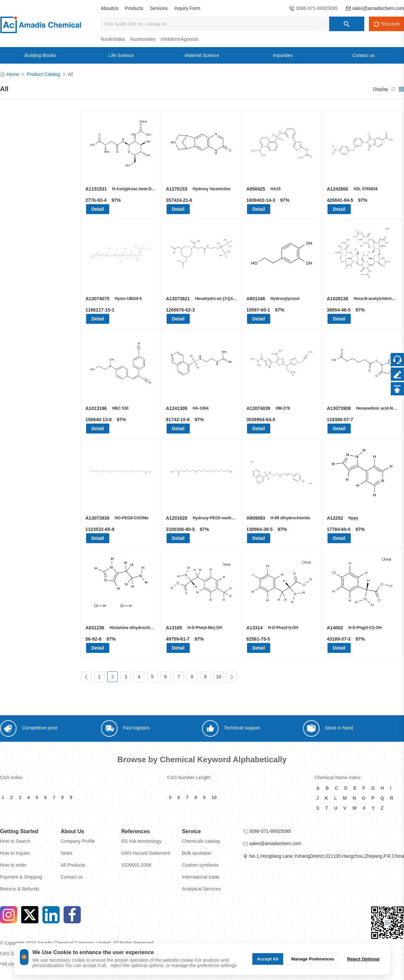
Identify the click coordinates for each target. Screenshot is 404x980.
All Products (73, 865)
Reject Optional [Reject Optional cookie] (363, 959)
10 (219, 677)
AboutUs (110, 8)
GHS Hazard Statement (146, 853)
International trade (201, 877)
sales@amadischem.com (378, 8)
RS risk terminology (141, 841)
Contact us (72, 877)
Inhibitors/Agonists (179, 39)
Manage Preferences (313, 959)
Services (159, 8)
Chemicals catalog (201, 841)
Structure (391, 24)
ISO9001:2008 (136, 865)
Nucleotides (113, 39)
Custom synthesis (200, 865)
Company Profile (78, 841)
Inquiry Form (187, 8)
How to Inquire (15, 853)
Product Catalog (43, 74)
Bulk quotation (197, 853)
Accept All (268, 959)
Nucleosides (143, 39)
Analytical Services (201, 889)
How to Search (15, 841)
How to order (13, 865)
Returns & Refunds (20, 889)
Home (13, 74)
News (66, 853)
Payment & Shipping (21, 877)
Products (134, 8)
